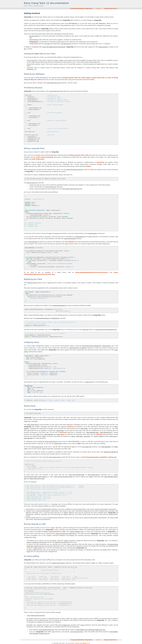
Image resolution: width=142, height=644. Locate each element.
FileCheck (71, 426)
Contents (98, 9)
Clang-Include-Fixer (110, 9)
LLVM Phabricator (38, 159)
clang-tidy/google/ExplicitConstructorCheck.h (92, 272)
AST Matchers (101, 24)
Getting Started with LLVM (79, 155)
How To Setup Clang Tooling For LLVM (52, 531)
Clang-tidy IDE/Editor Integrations (82, 9)
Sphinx (85, 642)
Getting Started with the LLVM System (77, 77)
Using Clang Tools (98, 77)
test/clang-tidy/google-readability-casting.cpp (99, 457)
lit (65, 417)
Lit (34, 419)
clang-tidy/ (100, 162)
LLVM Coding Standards (45, 157)
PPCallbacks (73, 24)
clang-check (34, 44)
